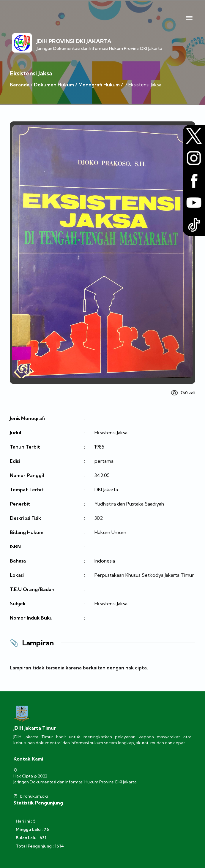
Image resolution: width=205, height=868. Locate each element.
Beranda (20, 85)
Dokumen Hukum (54, 85)
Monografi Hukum (99, 85)
